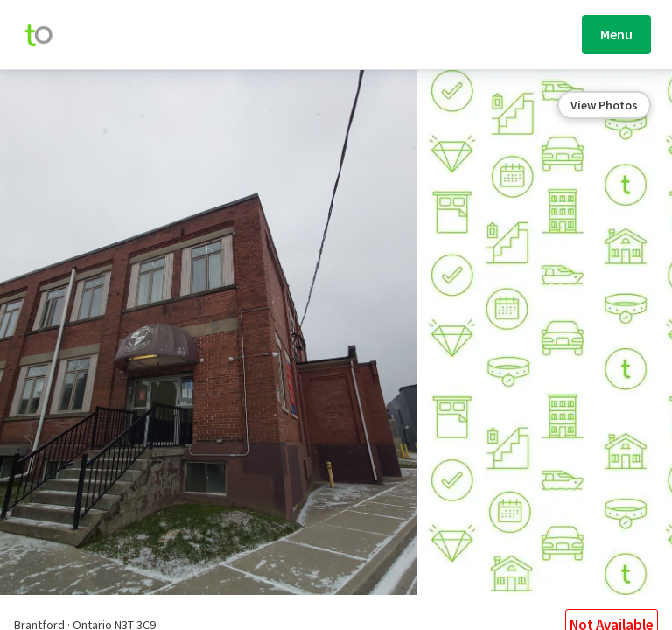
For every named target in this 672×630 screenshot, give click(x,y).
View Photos (604, 105)
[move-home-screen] (47, 35)
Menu (616, 34)
